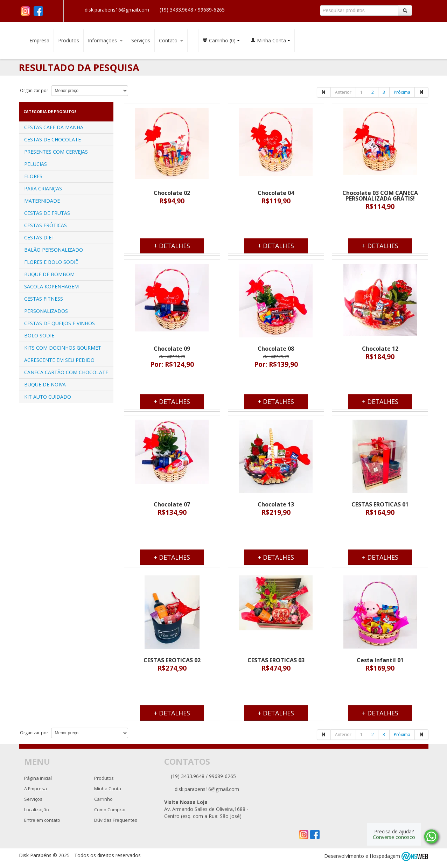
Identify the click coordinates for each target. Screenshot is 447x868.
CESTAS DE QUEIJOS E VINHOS (60, 323)
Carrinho (221, 40)
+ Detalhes (172, 246)
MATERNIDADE (42, 201)
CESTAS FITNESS (44, 299)
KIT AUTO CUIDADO (48, 397)
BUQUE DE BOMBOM (49, 274)
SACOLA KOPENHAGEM (51, 286)
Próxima (402, 92)
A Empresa (36, 789)
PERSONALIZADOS (46, 311)
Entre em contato (42, 820)
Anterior (343, 92)
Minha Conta (270, 40)
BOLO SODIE (39, 335)
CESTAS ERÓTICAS (46, 225)
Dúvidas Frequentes (116, 820)
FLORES (33, 176)
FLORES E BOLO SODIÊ (51, 262)
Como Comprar (110, 810)
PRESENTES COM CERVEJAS (56, 152)
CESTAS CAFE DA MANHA (54, 127)
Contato (171, 40)
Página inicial (38, 778)
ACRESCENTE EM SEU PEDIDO (59, 360)
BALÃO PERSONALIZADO (54, 250)
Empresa (39, 40)
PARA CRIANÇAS (43, 188)
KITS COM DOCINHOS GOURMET (63, 348)
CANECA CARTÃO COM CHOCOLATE (66, 372)
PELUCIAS (36, 164)
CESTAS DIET (39, 237)
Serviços (141, 40)
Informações (105, 40)
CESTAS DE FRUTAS (47, 213)
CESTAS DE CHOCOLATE (53, 139)
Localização (37, 810)
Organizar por (34, 90)
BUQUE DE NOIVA (45, 384)
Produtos (69, 40)
